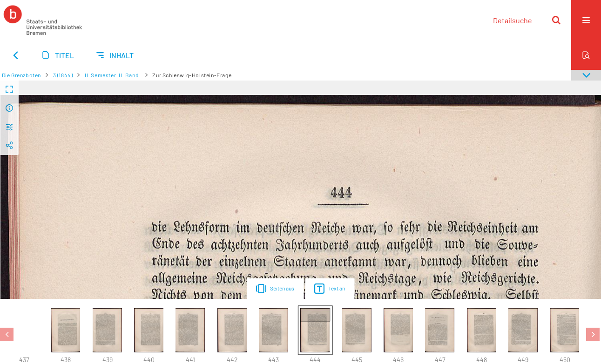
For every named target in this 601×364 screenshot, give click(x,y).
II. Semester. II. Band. (113, 75)
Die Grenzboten (21, 75)
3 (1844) (63, 75)
